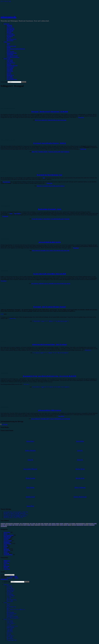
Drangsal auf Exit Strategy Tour (50, 175)
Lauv (22, 525)
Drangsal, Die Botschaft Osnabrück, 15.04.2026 (49, 112)
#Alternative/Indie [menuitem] (11, 607)
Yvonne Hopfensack (12, 79)
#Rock (8, 43)
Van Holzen (74, 525)
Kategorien (6, 24)
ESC (70, 524)
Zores (11, 213)
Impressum (6, 563)
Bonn (37, 524)
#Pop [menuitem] (8, 605)
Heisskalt (6, 525)
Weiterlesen (81, 117)
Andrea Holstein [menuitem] (11, 623)
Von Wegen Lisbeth (80, 525)
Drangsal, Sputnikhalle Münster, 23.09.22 (49, 143)
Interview (9, 32)
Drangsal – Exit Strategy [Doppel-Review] (50, 307)
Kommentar (10, 36)
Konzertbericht (11, 28)
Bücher (5, 534)
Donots (50, 524)
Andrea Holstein (11, 63)
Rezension (9, 25)
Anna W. (9, 64)
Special (9, 38)
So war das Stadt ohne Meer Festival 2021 (50, 274)
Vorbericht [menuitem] (9, 587)
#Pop (8, 45)
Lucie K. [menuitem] (9, 633)
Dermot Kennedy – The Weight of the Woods (15, 516)
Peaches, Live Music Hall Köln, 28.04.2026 (15, 513)
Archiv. (2, 575)
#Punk (8, 50)
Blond (31, 524)
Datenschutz (7, 561)
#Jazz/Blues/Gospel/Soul (13, 57)
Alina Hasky (10, 61)
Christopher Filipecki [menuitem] (12, 626)
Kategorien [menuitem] (6, 585)
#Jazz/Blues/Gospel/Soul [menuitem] (13, 618)
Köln (20, 525)
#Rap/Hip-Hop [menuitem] (10, 612)
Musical (42, 525)
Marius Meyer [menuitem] (10, 636)
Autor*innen (7, 58)
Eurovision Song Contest (80, 524)
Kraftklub (17, 525)
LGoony (29, 525)
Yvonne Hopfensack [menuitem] (12, 640)
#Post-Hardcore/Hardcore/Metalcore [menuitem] (16, 609)
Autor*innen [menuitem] (7, 619)
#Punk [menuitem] (8, 611)
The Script (65, 525)
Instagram (10, 525)
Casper (39, 524)
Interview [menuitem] (9, 593)
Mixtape (6, 546)
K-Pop (13, 525)
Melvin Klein (10, 78)
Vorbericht (9, 26)
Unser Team (10, 60)
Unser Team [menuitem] (10, 621)
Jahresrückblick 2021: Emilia (49, 242)
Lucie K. (9, 72)
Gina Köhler (10, 68)
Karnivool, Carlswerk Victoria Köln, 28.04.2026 (16, 512)
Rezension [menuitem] (9, 586)
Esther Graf (73, 524)
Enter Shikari (66, 524)
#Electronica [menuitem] (10, 615)
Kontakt (6, 567)
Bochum (34, 524)
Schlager (61, 525)
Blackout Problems (26, 524)
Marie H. (9, 74)
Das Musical (46, 524)
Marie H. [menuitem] (9, 634)
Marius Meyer (10, 75)
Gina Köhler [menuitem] (10, 629)
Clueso (42, 524)
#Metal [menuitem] (9, 608)
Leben (5, 545)
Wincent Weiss (92, 525)
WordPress (9, 578)
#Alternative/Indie (11, 46)
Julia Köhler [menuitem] (10, 632)
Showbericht (10, 31)
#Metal (9, 47)
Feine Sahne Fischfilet (89, 524)
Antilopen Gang (16, 524)
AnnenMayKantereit (9, 524)
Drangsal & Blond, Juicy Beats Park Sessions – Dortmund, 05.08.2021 (49, 376)
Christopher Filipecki (12, 65)
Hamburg (2, 525)
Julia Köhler (10, 71)
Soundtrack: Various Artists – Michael (13, 518)
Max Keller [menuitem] (10, 637)
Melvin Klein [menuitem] (10, 639)
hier (44, 178)
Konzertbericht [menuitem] (11, 589)
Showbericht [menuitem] (10, 591)
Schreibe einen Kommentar (59, 120)
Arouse (16, 578)
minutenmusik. (9, 17)
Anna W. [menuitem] (9, 625)
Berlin (21, 524)
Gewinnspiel (10, 33)
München (46, 525)
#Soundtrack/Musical (12, 56)
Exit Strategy (18, 213)
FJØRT (95, 524)
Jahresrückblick (11, 35)
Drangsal (58, 524)
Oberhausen (54, 525)
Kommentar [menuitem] (10, 597)
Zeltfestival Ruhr (4, 526)
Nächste (5, 424)
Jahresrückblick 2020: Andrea (50, 410)
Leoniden (25, 525)
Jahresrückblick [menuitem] (11, 596)
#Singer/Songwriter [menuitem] (12, 614)
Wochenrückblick (8, 555)
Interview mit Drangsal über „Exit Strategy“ (49, 344)
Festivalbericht (10, 29)
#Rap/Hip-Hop (10, 51)
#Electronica (10, 54)
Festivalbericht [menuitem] (10, 590)
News (5, 548)
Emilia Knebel (10, 67)
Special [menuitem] (9, 598)
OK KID (58, 525)
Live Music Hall (38, 525)
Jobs (5, 565)
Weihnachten (86, 525)
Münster (50, 525)
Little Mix (32, 525)
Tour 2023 (69, 525)
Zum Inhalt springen (6, 1)
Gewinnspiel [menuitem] (10, 594)
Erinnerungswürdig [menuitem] (12, 600)
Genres (5, 42)
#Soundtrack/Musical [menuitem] (12, 616)
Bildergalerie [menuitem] (10, 601)
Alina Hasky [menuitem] (10, 622)
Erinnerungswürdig (12, 39)
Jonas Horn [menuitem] (10, 630)
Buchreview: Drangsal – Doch (50, 209)
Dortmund (54, 524)
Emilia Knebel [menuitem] (10, 628)
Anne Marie (3, 524)
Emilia (2, 314)
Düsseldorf (62, 524)
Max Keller (10, 76)
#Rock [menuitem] (8, 604)
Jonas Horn (10, 70)
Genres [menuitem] (5, 603)
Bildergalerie (10, 40)
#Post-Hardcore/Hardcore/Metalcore (16, 49)
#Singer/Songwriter (12, 53)
